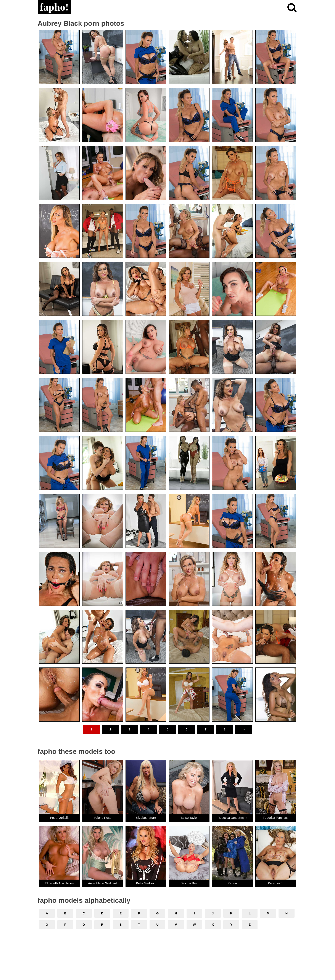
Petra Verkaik (59, 818)
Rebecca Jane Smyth (232, 818)
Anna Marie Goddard (103, 883)
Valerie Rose (102, 818)
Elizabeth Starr (146, 818)
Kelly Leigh (275, 883)
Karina (232, 883)
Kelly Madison (146, 883)
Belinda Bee (189, 883)
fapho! (54, 7)
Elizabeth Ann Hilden (59, 883)
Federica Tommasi (276, 818)
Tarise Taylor (189, 818)
